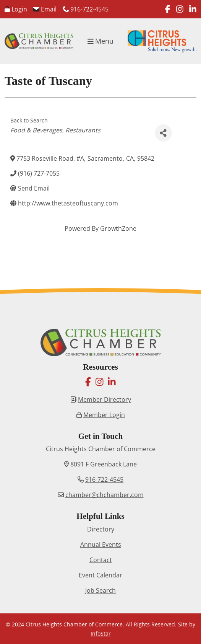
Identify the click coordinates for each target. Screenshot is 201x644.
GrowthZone (118, 228)
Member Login (104, 415)
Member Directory (105, 399)
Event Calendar (100, 575)
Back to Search (29, 120)
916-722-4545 (86, 9)
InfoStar (101, 633)
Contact (101, 560)
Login (16, 9)
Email (45, 9)
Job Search (100, 590)
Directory (101, 529)
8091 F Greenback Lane (104, 464)
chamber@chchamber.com (105, 495)
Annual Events (101, 545)
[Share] (163, 133)
